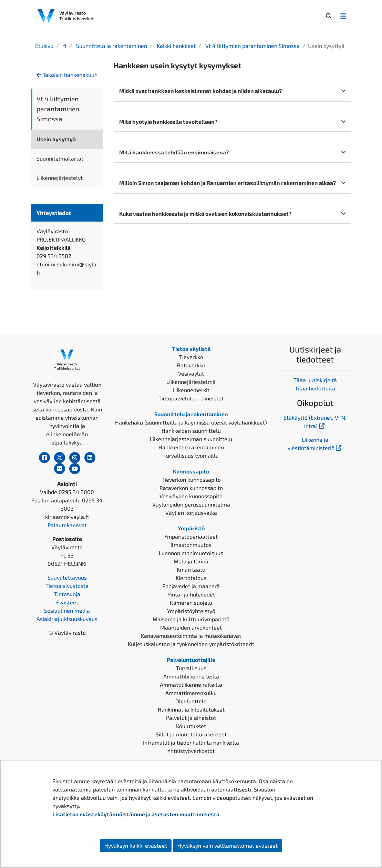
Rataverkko (191, 365)
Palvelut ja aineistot (191, 718)
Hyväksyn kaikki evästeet (136, 845)
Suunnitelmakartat (60, 158)
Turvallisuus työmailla (191, 455)
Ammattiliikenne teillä (191, 676)
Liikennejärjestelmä (191, 382)
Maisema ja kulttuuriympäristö (191, 619)
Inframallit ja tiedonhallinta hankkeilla (191, 742)
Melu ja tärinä (191, 561)
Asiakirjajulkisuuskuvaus (67, 619)
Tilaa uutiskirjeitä (315, 380)
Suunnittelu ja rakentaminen (111, 46)
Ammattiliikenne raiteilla (191, 685)
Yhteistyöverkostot (191, 751)
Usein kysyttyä (56, 139)
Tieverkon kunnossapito (191, 479)
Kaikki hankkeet (175, 46)
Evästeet (67, 602)
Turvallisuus (191, 668)
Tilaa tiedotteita (315, 388)
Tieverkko (191, 357)
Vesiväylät (191, 373)
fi (64, 46)
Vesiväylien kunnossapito (191, 496)
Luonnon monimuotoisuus (191, 553)
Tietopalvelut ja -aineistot (191, 398)
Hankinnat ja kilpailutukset (191, 709)
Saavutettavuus (67, 577)
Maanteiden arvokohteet (191, 627)
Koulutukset (191, 726)
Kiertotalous (191, 578)
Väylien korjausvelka (191, 513)
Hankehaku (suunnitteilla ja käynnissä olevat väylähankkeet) (191, 422)
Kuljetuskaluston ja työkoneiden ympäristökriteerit (191, 644)
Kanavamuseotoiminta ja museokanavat (191, 636)
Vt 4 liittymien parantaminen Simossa (252, 46)
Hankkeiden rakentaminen (191, 447)
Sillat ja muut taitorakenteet (191, 734)
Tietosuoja (67, 594)
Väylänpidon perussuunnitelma (191, 504)
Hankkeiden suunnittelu (191, 431)
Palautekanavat (67, 525)
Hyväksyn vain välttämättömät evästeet (228, 845)
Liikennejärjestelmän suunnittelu (191, 439)
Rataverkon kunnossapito (191, 488)
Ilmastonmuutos (191, 545)
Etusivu (44, 46)
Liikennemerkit (191, 390)
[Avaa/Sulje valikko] (343, 16)
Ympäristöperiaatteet (191, 536)
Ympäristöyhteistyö (191, 611)
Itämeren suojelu (191, 603)
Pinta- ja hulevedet (191, 594)
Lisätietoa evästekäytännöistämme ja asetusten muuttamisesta (136, 814)
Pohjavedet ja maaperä (191, 586)
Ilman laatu (191, 569)
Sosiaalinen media (67, 610)
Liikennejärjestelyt (60, 178)
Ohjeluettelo (191, 701)
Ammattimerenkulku (191, 693)
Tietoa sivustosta (67, 586)
